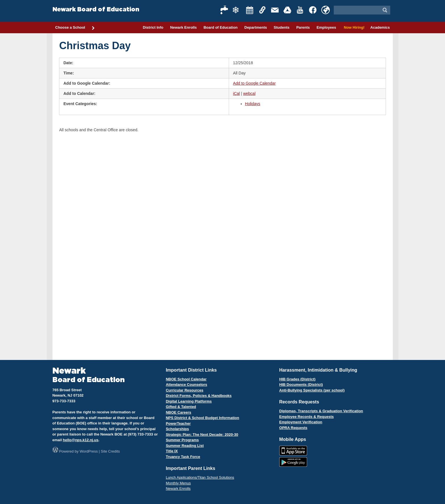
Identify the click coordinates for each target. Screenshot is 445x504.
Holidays (253, 104)
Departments (256, 27)
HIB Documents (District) (301, 385)
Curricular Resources (184, 390)
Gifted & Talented (181, 407)
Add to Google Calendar (254, 83)
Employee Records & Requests (307, 417)
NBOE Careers (179, 412)
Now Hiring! (353, 27)
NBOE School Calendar (186, 379)
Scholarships (177, 429)
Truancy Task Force (183, 457)
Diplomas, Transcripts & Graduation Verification (321, 411)
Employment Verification (301, 422)
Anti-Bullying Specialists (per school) (312, 390)
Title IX (172, 451)
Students (282, 27)
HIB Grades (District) (297, 379)
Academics (380, 27)
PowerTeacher (178, 423)
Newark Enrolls (183, 27)
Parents (303, 27)
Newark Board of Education (96, 10)
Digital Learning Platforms (189, 401)
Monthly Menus (178, 483)
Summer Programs (182, 440)
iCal (236, 93)
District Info (153, 27)
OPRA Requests (293, 428)
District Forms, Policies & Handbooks (199, 396)
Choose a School (75, 28)
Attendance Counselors (186, 385)
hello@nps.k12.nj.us (80, 440)
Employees (326, 27)
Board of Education (221, 27)
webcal (249, 93)
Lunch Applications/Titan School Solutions (200, 477)
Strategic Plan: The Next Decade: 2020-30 (202, 435)
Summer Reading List (185, 446)
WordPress (89, 451)
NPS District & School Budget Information (202, 418)
